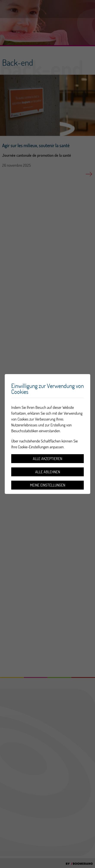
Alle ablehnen (48, 472)
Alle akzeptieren (47, 459)
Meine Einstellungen (48, 485)
